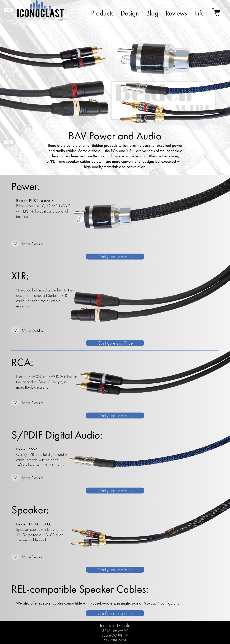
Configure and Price (115, 257)
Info (200, 13)
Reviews (176, 13)
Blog (152, 13)
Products (102, 13)
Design (130, 13)
